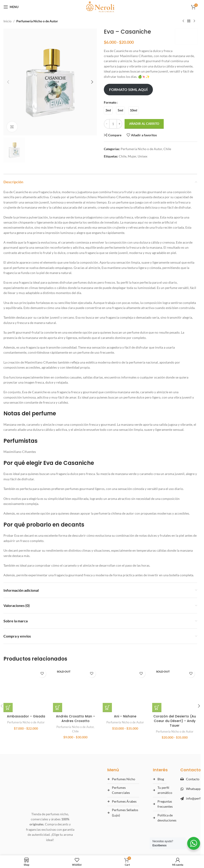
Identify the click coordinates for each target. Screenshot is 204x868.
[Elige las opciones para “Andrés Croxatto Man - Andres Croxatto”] (58, 672)
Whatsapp (193, 780)
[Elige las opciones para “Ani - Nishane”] (107, 714)
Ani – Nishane (125, 723)
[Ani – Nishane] (125, 693)
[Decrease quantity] (107, 124)
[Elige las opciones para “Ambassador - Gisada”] (8, 667)
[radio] (108, 110)
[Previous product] (183, 21)
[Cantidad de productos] (113, 124)
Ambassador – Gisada (26, 676)
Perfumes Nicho (124, 771)
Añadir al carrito (144, 124)
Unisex (143, 156)
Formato (110, 102)
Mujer (132, 156)
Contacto (193, 771)
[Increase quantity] (119, 124)
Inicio (7, 21)
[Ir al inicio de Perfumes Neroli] (50, 767)
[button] (8, 82)
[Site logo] (100, 7)
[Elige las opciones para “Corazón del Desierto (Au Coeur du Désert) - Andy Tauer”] (157, 667)
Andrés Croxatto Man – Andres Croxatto (76, 683)
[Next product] (194, 21)
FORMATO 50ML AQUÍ (128, 89)
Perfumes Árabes (124, 793)
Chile (167, 149)
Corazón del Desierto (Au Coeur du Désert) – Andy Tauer (175, 681)
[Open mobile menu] (11, 7)
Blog (161, 771)
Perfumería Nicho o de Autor (37, 21)
